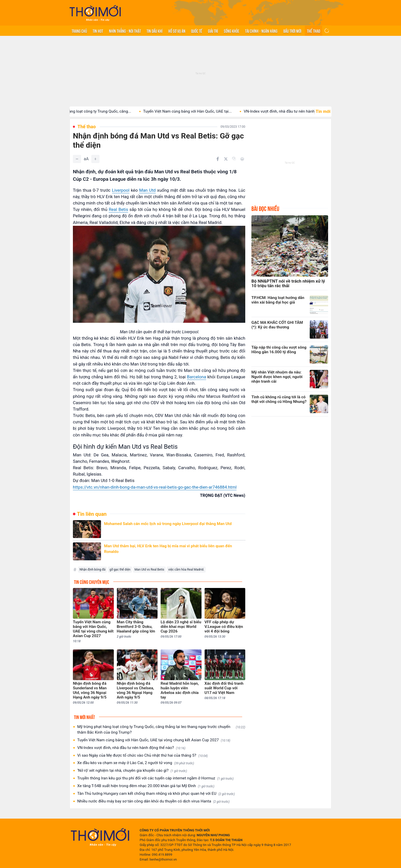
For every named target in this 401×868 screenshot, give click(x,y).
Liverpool (121, 190)
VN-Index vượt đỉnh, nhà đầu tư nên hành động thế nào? (131, 748)
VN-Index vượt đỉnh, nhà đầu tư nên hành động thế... (295, 111)
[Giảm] (77, 159)
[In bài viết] (242, 159)
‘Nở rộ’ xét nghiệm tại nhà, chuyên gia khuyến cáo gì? (132, 771)
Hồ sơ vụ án (177, 31)
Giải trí (213, 31)
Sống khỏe (232, 31)
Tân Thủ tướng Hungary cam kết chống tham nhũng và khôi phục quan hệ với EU (156, 794)
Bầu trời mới (292, 31)
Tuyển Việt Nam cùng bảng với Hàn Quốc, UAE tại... (194, 111)
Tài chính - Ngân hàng (261, 31)
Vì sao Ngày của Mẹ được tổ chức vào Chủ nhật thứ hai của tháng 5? (142, 756)
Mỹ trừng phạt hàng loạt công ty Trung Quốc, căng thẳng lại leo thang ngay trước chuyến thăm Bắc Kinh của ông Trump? (161, 730)
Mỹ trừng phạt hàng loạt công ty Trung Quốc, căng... (93, 111)
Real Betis (118, 209)
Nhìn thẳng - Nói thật (125, 31)
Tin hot (98, 31)
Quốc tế (197, 31)
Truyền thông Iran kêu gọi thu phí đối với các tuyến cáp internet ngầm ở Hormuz (155, 778)
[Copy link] (234, 159)
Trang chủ (79, 31)
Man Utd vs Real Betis (149, 570)
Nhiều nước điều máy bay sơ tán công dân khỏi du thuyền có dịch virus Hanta (153, 801)
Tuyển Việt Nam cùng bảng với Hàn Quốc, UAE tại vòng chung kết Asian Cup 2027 (154, 740)
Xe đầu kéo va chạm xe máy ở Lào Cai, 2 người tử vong (136, 763)
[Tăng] (95, 159)
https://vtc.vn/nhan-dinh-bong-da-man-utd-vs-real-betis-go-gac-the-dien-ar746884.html (155, 487)
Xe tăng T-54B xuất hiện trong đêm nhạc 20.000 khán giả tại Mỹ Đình (146, 786)
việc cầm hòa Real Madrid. (186, 570)
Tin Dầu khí (154, 31)
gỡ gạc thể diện (120, 570)
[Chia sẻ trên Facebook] (218, 159)
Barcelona (197, 377)
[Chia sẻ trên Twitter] (226, 159)
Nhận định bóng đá (92, 570)
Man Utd (147, 190)
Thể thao (314, 31)
